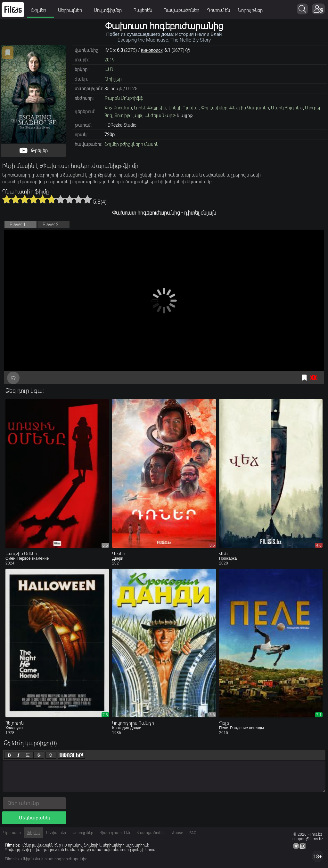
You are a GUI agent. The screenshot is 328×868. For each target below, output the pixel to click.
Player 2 (51, 225)
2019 (110, 60)
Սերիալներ (72, 10)
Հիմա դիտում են (115, 833)
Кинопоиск (152, 50)
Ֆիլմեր (41, 10)
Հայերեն (145, 10)
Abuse (177, 833)
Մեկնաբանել (34, 818)
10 (87, 199)
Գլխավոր (12, 833)
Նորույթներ (250, 10)
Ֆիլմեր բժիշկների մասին (131, 144)
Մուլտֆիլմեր (110, 10)
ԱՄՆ (110, 69)
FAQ (193, 833)
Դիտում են (218, 10)
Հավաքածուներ (182, 10)
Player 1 (18, 225)
